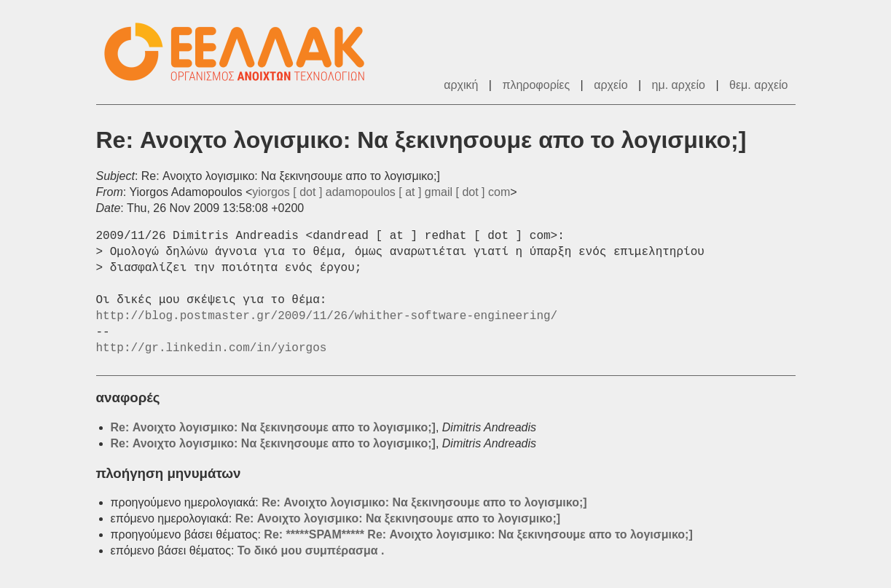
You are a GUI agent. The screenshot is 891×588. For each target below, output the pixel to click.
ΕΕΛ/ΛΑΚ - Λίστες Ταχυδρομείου (242, 52)
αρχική (461, 85)
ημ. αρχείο (679, 85)
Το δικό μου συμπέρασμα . (311, 550)
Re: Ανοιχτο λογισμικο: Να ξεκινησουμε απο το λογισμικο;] (273, 427)
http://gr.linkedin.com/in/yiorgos (212, 348)
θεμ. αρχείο (758, 85)
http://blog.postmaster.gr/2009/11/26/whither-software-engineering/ (327, 316)
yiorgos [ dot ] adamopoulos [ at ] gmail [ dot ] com (381, 192)
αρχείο (611, 85)
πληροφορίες (536, 85)
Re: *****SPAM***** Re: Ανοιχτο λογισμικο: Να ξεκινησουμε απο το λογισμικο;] (478, 534)
